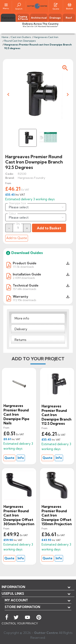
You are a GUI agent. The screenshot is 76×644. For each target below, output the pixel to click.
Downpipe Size (18, 203)
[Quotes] (56, 4)
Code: (10, 174)
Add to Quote (17, 238)
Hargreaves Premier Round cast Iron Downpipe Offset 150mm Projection (57, 515)
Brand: (10, 178)
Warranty (20, 296)
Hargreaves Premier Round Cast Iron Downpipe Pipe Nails (16, 414)
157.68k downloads (24, 289)
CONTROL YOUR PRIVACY (20, 623)
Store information (22, 607)
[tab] (38, 318)
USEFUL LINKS (13, 593)
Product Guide (25, 263)
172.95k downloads (24, 300)
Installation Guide (27, 274)
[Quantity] (18, 228)
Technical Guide (26, 285)
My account (16, 600)
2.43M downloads (24, 278)
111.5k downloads (23, 267)
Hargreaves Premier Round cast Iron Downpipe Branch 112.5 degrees (56, 415)
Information (13, 587)
